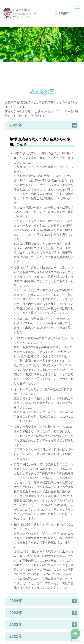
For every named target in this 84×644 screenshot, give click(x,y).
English (65, 13)
